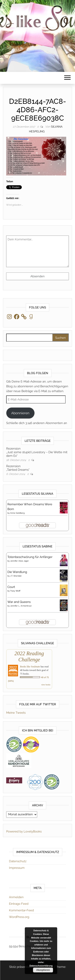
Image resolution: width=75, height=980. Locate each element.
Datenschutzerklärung (41, 966)
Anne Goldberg (17, 513)
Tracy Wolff (15, 591)
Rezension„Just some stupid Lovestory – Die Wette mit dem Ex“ (37, 452)
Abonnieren (20, 413)
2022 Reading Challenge (29, 656)
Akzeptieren (43, 970)
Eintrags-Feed (19, 904)
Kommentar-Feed (21, 910)
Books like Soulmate (30, 667)
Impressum (17, 868)
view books (46, 685)
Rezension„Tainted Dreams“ (18, 468)
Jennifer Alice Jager (19, 561)
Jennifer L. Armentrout (21, 606)
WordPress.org (19, 917)
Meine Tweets (16, 713)
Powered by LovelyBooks (24, 831)
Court (11, 587)
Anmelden (16, 897)
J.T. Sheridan (16, 576)
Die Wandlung (17, 572)
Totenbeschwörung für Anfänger (30, 557)
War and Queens (19, 602)
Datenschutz (18, 861)
